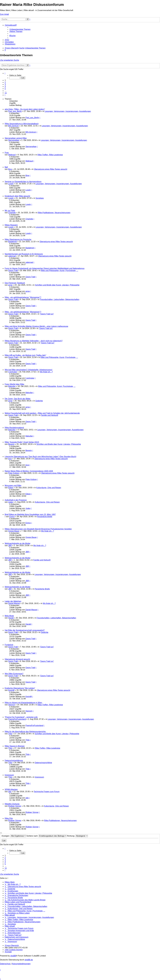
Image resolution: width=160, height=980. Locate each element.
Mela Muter (9, 616)
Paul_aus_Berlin (15, 111)
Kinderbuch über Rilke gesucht (17, 196)
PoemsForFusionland (17, 719)
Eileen (11, 488)
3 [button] (5, 84)
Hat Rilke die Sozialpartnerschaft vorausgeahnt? (25, 630)
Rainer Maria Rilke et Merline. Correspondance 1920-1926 (29, 471)
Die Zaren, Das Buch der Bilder (18, 399)
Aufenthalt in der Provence (16, 500)
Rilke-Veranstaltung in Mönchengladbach (22, 124)
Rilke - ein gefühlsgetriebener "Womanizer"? (23, 297)
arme (10, 285)
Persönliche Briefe (45, 517)
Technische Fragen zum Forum (47, 792)
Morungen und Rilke (13, 486)
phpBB (13, 956)
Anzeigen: (14, 836)
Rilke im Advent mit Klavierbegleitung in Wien (23, 703)
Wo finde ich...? (46, 372)
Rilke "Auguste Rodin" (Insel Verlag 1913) (22, 442)
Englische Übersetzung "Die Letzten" (20, 688)
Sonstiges (40, 198)
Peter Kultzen (14, 473)
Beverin (11, 444)
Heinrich (12, 705)
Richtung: (77, 836)
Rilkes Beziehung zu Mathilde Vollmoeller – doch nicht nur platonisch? (34, 341)
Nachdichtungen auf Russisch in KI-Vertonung (24, 254)
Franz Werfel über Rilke (14, 384)
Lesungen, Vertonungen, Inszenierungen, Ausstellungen (68, 111)
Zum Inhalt (4, 14)
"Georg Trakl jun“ (47, 314)
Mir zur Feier (10, 211)
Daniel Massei (14, 603)
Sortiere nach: (46, 836)
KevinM (11, 690)
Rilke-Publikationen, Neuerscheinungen (54, 213)
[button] (5, 73)
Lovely (11, 184)
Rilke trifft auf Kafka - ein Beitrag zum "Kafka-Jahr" (25, 355)
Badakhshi (13, 242)
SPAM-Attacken (11, 789)
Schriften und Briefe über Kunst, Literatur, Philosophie (57, 285)
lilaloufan (12, 386)
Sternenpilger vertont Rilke (16, 138)
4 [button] (5, 87)
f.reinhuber (13, 372)
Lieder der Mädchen (13, 601)
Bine (10, 169)
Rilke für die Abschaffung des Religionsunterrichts (25, 732)
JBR (10, 546)
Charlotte (12, 213)
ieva (10, 459)
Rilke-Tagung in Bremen (15, 746)
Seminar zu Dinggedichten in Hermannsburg (23, 182)
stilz (10, 792)
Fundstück (9, 645)
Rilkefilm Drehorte (12, 804)
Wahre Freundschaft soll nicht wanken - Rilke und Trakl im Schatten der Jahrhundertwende (42, 413)
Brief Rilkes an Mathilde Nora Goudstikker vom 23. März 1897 (30, 514)
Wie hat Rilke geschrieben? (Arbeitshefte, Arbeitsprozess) (28, 370)
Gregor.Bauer (14, 531)
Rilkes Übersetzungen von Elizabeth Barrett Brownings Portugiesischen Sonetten (38, 529)
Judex (11, 502)
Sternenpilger (14, 140)
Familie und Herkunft (49, 415)
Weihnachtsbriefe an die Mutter (18, 543)
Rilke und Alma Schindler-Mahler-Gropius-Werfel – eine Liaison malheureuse (36, 326)
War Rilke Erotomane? (14, 674)
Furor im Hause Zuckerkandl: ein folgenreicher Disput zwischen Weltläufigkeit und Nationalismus (45, 268)
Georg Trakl (13, 271)
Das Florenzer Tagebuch (15, 283)
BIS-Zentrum (13, 126)
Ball (6, 167)
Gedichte (39, 401)
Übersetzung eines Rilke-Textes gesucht (51, 169)
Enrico (12, 517)
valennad (12, 256)
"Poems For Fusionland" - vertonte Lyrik (21, 717)
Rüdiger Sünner (15, 806)
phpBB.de (29, 960)
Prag (7, 153)
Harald (11, 618)
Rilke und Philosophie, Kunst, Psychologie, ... (59, 271)
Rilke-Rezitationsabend (14, 428)
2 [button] (5, 82)
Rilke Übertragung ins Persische (18, 239)
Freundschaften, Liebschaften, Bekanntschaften (60, 299)
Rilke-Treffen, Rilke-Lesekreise (50, 155)
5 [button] (5, 89)
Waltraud (12, 155)
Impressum (9, 775)
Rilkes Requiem (11, 225)
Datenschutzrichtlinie (43, 763)
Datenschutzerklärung (14, 761)
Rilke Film (9, 818)
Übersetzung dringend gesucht (17, 659)
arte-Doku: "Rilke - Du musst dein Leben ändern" (25, 109)
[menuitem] (20, 29)
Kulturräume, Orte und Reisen (49, 488)
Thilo (10, 734)
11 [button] (6, 93)
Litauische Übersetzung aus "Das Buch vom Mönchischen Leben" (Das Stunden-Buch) (40, 457)
